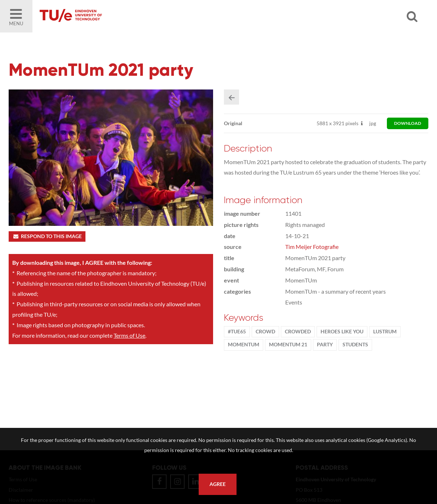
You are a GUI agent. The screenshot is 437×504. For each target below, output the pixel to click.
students (355, 345)
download (408, 123)
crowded (298, 332)
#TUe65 (237, 332)
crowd (265, 332)
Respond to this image (47, 236)
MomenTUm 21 (288, 345)
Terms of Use (129, 335)
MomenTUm (244, 345)
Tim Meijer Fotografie (312, 247)
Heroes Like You (342, 332)
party (325, 345)
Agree (218, 484)
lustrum (385, 332)
